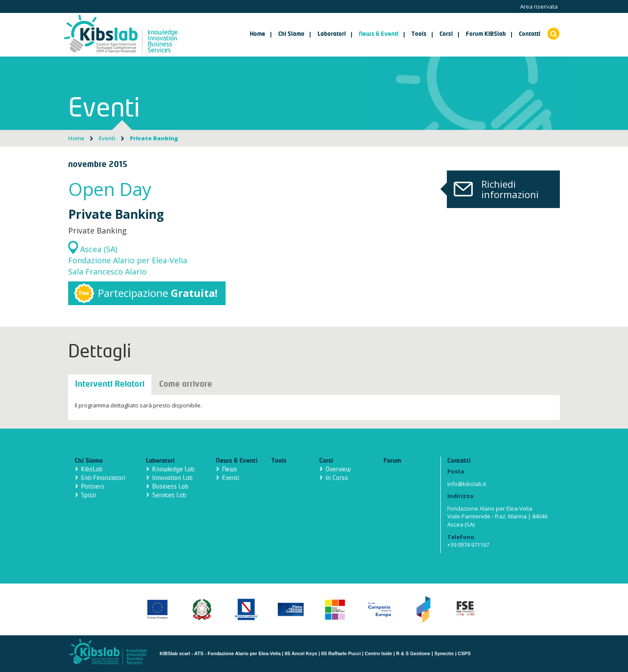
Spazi (88, 495)
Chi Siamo (89, 461)
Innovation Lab (173, 478)
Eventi (107, 138)
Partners (93, 487)
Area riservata (539, 6)
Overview (338, 469)
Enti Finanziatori (103, 478)
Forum (392, 461)
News (230, 469)
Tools (279, 461)
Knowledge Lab (173, 469)
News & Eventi (237, 461)
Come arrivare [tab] (186, 385)
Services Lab (169, 495)
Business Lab (170, 487)
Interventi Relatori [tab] (110, 385)
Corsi (326, 461)
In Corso (337, 478)
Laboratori (160, 461)
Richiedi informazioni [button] (493, 189)
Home (257, 34)
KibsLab (92, 469)
